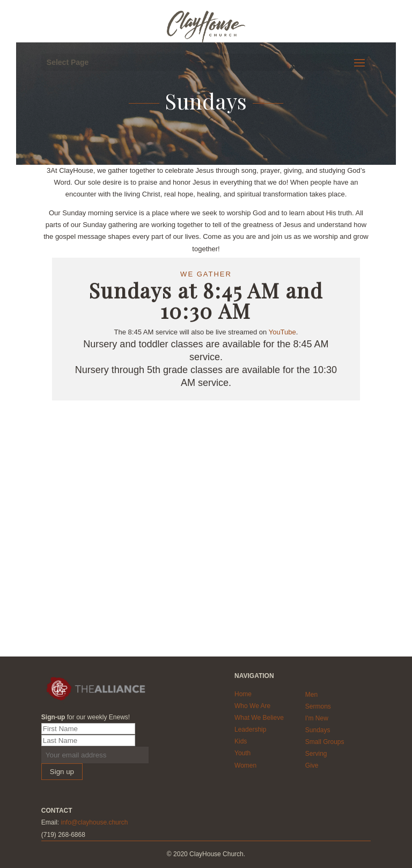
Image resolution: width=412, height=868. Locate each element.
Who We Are (252, 706)
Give (312, 765)
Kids (241, 741)
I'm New (317, 718)
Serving (316, 754)
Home (243, 694)
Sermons (318, 706)
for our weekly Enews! (86, 717)
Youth (242, 753)
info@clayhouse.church (94, 822)
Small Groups (325, 742)
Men (311, 695)
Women (245, 765)
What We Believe (259, 718)
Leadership (250, 730)
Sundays (318, 730)
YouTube (282, 332)
